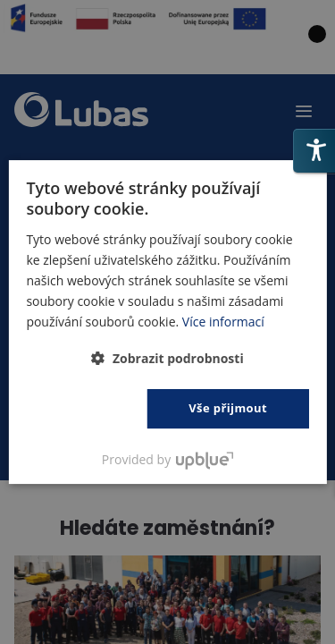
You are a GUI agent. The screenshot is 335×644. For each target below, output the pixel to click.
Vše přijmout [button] (228, 408)
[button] (167, 358)
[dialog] (167, 322)
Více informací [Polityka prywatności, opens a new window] (223, 322)
